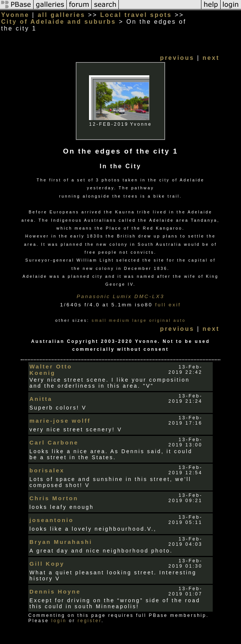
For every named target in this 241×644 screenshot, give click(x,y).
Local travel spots (136, 15)
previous (177, 58)
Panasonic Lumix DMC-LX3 (120, 296)
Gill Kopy (47, 564)
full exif (168, 305)
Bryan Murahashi (61, 542)
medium (120, 320)
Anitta (41, 399)
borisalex (47, 470)
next (211, 58)
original (160, 320)
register (90, 621)
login (59, 621)
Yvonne (15, 15)
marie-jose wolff (60, 421)
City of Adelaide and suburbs (59, 22)
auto (180, 320)
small (99, 320)
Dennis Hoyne (55, 591)
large (140, 320)
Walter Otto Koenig (51, 370)
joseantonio (51, 520)
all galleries (61, 15)
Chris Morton (54, 498)
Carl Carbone (54, 442)
